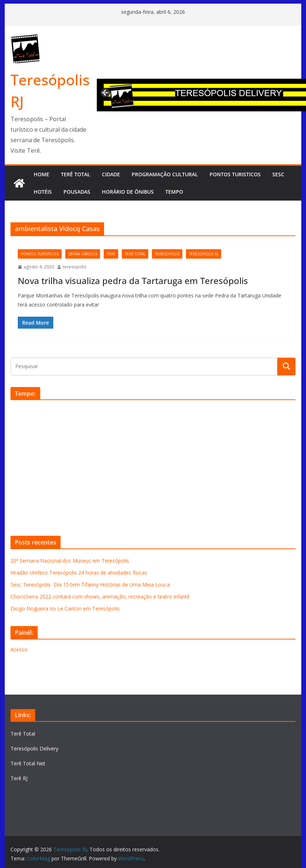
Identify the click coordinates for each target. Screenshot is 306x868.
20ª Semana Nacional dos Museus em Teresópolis (70, 561)
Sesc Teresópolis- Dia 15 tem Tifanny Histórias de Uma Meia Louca (90, 585)
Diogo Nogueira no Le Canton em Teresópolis (65, 608)
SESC (278, 174)
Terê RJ (19, 778)
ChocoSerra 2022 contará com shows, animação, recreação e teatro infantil (100, 597)
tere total (135, 254)
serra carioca (83, 254)
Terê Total (23, 734)
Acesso (19, 649)
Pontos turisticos (235, 174)
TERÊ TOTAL (76, 174)
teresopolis (167, 254)
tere (111, 254)
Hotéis (43, 192)
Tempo (174, 192)
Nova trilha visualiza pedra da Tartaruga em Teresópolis (133, 281)
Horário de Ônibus (128, 192)
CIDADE (111, 174)
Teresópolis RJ (204, 254)
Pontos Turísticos (40, 254)
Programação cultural (165, 174)
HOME (42, 174)
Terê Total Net (28, 763)
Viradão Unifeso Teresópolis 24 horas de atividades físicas (79, 573)
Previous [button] (106, 92)
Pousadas (77, 192)
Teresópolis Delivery (34, 748)
